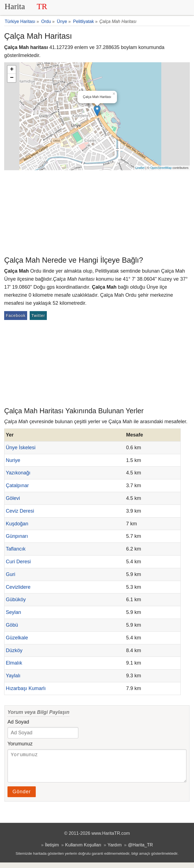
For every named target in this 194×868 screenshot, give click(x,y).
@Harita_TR (141, 850)
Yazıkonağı (18, 473)
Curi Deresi (18, 562)
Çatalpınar (17, 485)
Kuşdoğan (17, 524)
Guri (11, 574)
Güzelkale (17, 638)
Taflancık (16, 549)
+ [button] (12, 70)
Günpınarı (17, 536)
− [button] (12, 78)
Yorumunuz (20, 744)
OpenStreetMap (161, 168)
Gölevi (13, 498)
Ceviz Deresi (20, 511)
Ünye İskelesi (21, 448)
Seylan (13, 612)
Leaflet (140, 168)
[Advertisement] (97, 212)
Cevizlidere (18, 587)
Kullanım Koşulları (83, 850)
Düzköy (14, 650)
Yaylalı (13, 676)
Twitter (38, 316)
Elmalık (14, 663)
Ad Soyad (18, 722)
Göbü (12, 625)
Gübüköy (16, 600)
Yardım (115, 850)
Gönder (22, 797)
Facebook (16, 316)
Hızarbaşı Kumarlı (26, 688)
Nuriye (13, 460)
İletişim (52, 850)
